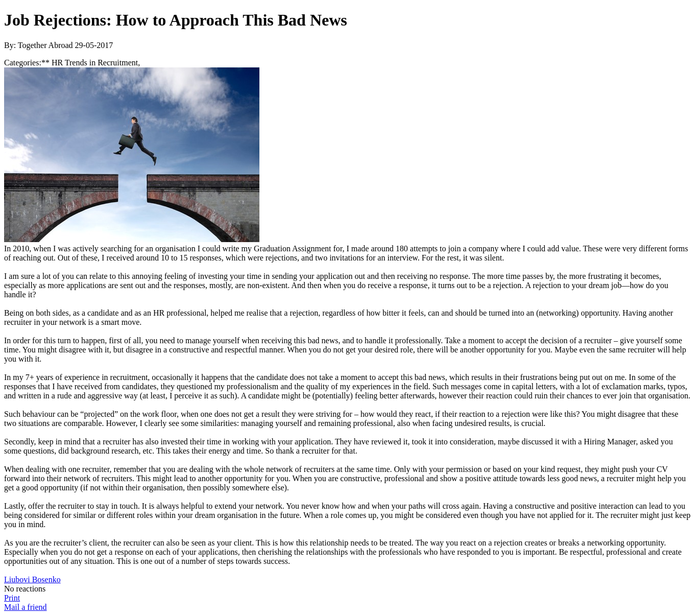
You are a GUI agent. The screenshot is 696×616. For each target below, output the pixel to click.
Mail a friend (26, 607)
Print (12, 598)
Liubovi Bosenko (32, 579)
